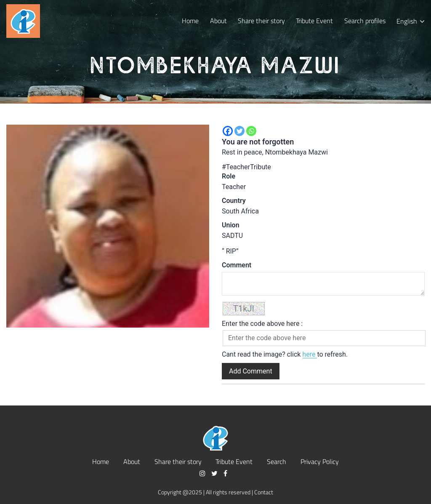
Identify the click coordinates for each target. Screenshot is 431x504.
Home (190, 20)
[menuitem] (411, 21)
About (218, 20)
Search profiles (365, 20)
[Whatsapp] (251, 131)
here (310, 354)
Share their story (261, 20)
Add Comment (251, 371)
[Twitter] (239, 131)
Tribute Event (314, 20)
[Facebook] (228, 131)
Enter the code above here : (262, 324)
